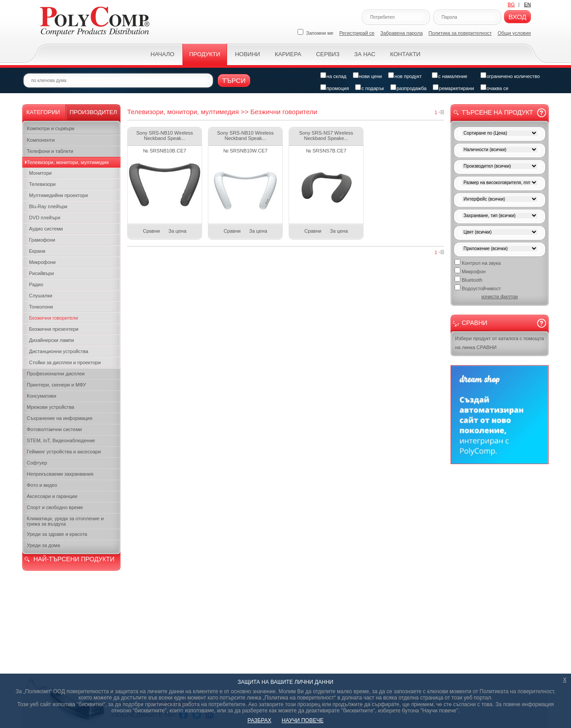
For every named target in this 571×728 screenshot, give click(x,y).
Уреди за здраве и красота (57, 534)
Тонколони (41, 307)
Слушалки (41, 296)
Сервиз (328, 54)
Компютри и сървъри (51, 128)
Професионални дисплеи (56, 374)
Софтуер (37, 463)
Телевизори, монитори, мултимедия (68, 162)
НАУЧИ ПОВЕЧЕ (303, 720)
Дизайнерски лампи (52, 340)
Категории (43, 112)
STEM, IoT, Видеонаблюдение (61, 440)
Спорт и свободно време (55, 507)
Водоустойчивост (478, 288)
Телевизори (42, 184)
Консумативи (41, 396)
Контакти (405, 54)
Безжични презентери (54, 329)
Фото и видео (42, 485)
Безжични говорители (54, 318)
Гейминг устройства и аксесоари (64, 452)
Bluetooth (468, 279)
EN (528, 4)
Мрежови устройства (50, 407)
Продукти (205, 54)
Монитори (40, 173)
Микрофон (470, 271)
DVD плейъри (45, 218)
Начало (163, 54)
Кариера (288, 54)
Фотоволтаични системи (54, 429)
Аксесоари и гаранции (52, 496)
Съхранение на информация (60, 418)
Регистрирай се (357, 33)
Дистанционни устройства (59, 351)
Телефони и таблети (50, 151)
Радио (36, 284)
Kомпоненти (41, 140)
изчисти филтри (499, 296)
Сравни (151, 231)
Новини (248, 54)
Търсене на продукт (497, 112)
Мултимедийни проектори (58, 195)
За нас (365, 54)
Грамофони (42, 240)
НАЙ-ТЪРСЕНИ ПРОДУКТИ (74, 559)
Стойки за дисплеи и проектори (65, 362)
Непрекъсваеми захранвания (60, 474)
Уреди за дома (43, 545)
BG (511, 4)
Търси (234, 80)
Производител (93, 112)
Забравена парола (402, 33)
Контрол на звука (478, 262)
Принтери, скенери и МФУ (56, 385)
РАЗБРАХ (259, 720)
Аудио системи (46, 229)
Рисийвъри (41, 273)
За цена (178, 231)
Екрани (37, 251)
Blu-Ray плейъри (48, 206)
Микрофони (42, 262)
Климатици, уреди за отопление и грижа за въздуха (65, 521)
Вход (517, 17)
